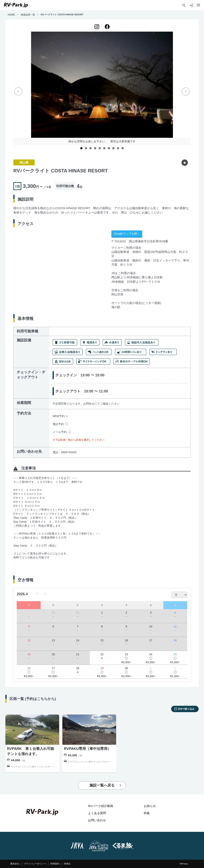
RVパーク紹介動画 (101, 806)
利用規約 (55, 864)
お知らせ (150, 806)
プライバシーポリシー (35, 864)
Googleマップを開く (127, 234)
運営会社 (15, 864)
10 (123, 148)
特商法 (67, 864)
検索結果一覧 (28, 15)
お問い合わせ (97, 820)
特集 (147, 813)
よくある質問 (97, 813)
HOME (11, 15)
